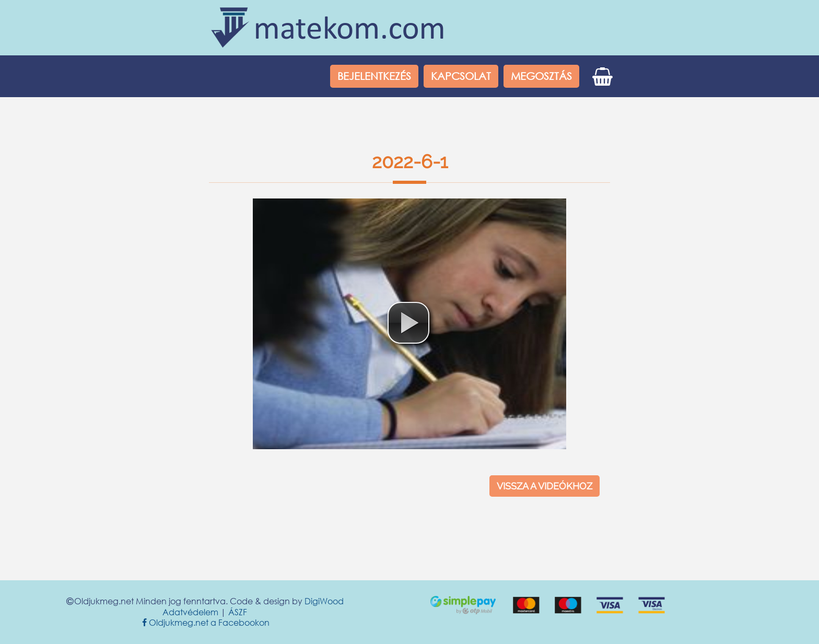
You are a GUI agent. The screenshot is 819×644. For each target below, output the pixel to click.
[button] (408, 323)
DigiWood (324, 601)
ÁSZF (238, 612)
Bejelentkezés (374, 76)
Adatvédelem (190, 612)
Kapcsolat (461, 76)
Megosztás (541, 76)
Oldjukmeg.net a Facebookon (205, 622)
